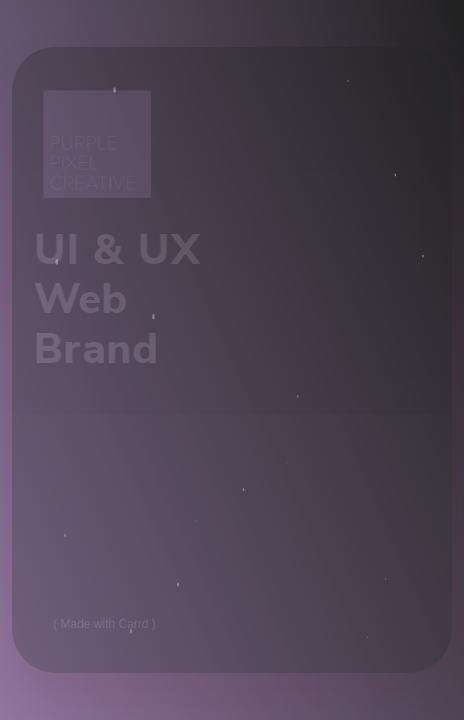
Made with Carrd (105, 624)
